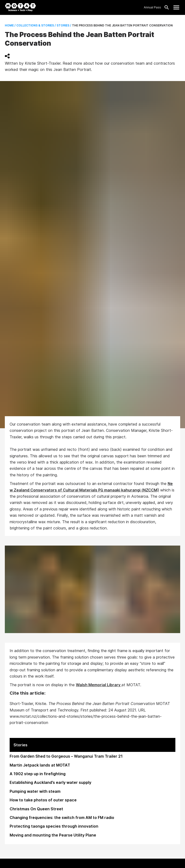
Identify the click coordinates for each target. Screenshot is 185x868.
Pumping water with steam (35, 791)
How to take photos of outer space (43, 800)
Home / (10, 25)
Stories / (64, 25)
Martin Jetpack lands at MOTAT (40, 765)
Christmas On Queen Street (36, 809)
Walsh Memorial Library (99, 685)
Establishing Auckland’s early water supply (50, 782)
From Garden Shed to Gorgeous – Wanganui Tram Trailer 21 (66, 756)
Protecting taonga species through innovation (54, 826)
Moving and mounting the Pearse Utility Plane (53, 835)
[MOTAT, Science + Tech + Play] (20, 7)
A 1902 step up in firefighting (38, 774)
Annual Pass (152, 7)
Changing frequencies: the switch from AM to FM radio (62, 818)
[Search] (165, 7)
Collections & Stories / (36, 25)
